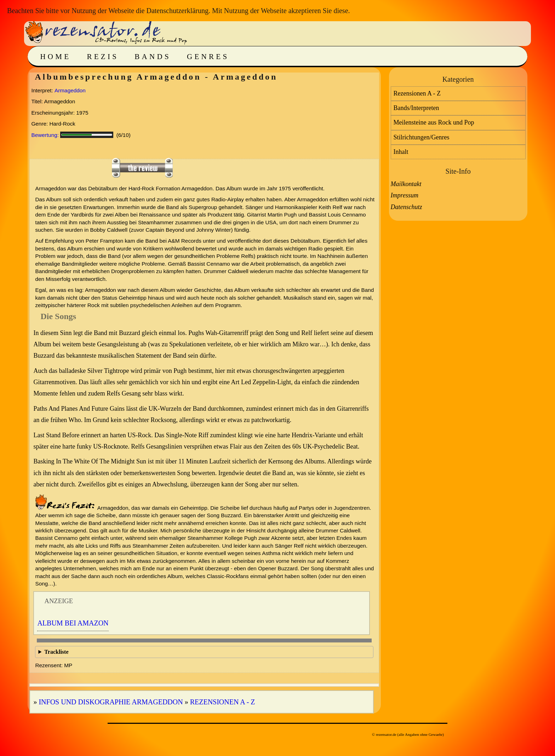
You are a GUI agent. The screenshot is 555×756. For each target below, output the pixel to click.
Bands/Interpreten (416, 108)
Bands (153, 57)
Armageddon (70, 90)
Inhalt (401, 152)
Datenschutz (407, 207)
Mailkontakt (406, 184)
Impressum (405, 195)
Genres (208, 57)
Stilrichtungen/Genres (422, 137)
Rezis (103, 57)
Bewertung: (45, 135)
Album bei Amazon (73, 623)
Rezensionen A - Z (223, 702)
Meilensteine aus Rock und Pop (434, 122)
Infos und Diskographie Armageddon (111, 702)
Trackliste (56, 652)
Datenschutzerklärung (177, 11)
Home (55, 57)
